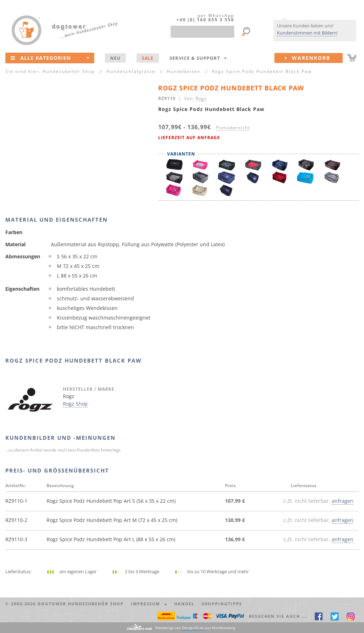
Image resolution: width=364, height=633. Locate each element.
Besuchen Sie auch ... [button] (278, 616)
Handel (184, 604)
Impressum (149, 604)
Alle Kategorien (50, 58)
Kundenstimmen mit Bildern (307, 33)
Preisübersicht (233, 127)
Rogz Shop (75, 404)
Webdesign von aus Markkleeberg (195, 628)
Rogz (201, 98)
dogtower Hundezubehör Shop (81, 604)
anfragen (342, 501)
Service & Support (198, 58)
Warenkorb (314, 58)
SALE (148, 58)
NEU (115, 58)
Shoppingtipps (222, 604)
